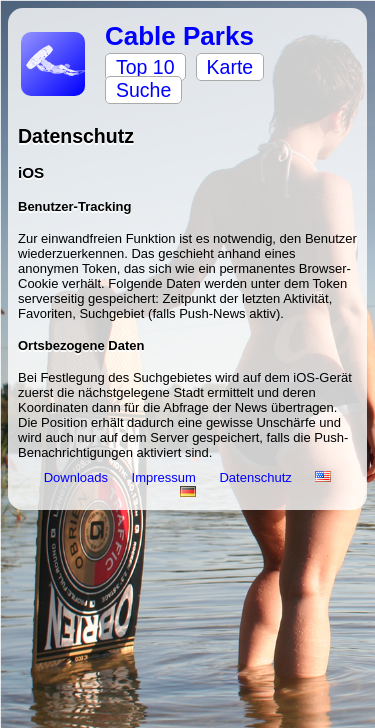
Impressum (166, 477)
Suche (143, 90)
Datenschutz (257, 477)
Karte (230, 67)
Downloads (78, 477)
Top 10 (145, 67)
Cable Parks (179, 36)
